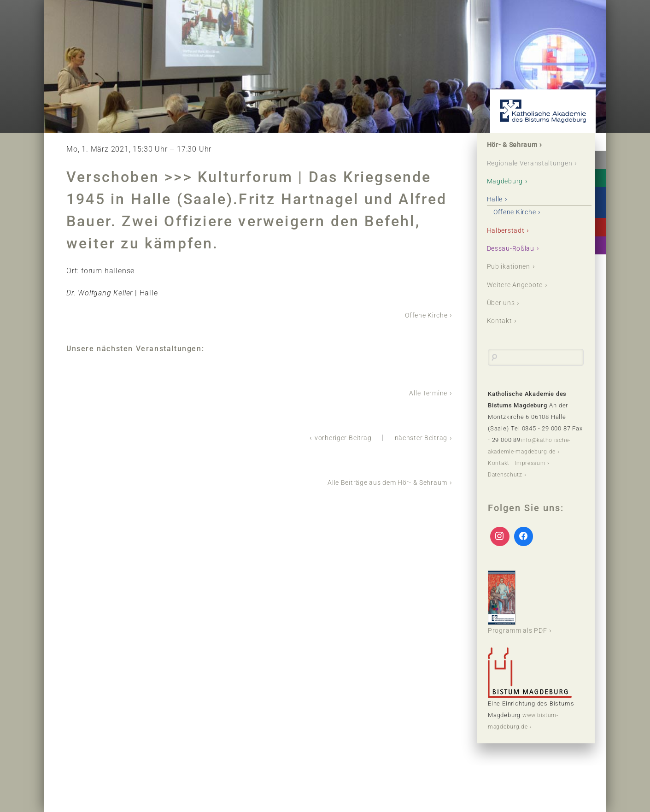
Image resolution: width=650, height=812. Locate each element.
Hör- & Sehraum (517, 145)
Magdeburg (508, 193)
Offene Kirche (423, 315)
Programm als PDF (521, 616)
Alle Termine (425, 392)
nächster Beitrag (418, 437)
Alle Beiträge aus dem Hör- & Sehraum (379, 481)
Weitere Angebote (519, 298)
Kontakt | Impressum (518, 477)
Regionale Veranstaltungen (517, 169)
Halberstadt (509, 243)
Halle (497, 212)
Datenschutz (507, 488)
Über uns (504, 316)
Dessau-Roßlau (515, 261)
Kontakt (502, 335)
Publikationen (512, 279)
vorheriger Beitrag (334, 437)
